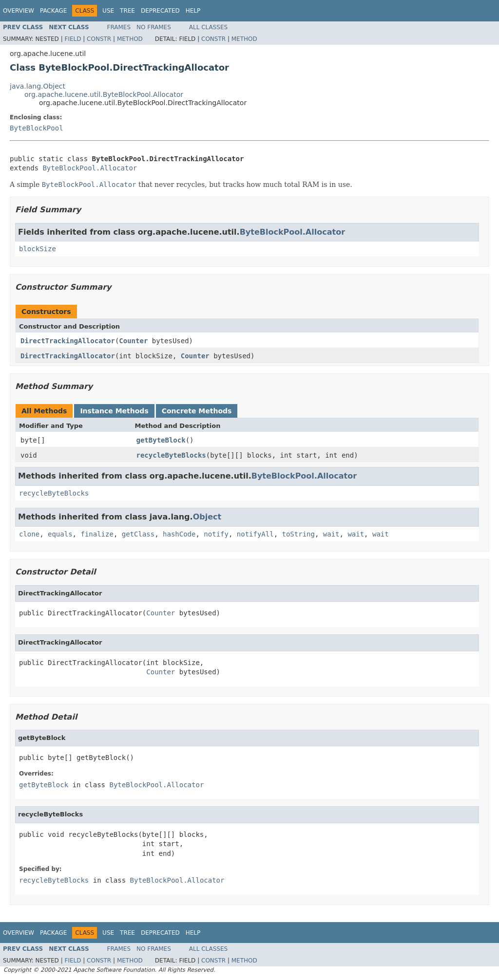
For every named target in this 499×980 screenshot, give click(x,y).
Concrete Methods (197, 411)
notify (216, 534)
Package (53, 11)
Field (73, 39)
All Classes (208, 27)
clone (29, 534)
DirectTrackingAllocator (68, 341)
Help (193, 11)
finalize (97, 534)
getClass (138, 534)
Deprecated (160, 11)
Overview (19, 11)
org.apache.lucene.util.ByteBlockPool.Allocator (104, 94)
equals (60, 534)
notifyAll (255, 534)
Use (108, 11)
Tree (127, 11)
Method (130, 39)
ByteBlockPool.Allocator (90, 168)
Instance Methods (114, 411)
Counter (133, 341)
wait (331, 534)
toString (298, 534)
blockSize (38, 249)
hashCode (179, 534)
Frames (119, 27)
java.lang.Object (38, 86)
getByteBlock (161, 440)
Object (207, 517)
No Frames (154, 27)
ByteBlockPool (37, 128)
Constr (99, 39)
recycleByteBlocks (171, 455)
